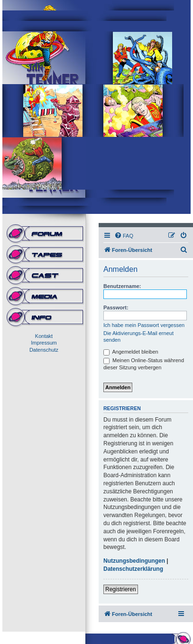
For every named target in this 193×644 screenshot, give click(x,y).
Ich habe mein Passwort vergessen (144, 325)
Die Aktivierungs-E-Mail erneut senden (138, 336)
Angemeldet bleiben (131, 352)
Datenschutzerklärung (133, 569)
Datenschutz (44, 350)
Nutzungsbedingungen (134, 561)
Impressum (44, 343)
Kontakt (44, 336)
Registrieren (121, 589)
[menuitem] (124, 236)
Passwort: (116, 308)
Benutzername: (122, 286)
